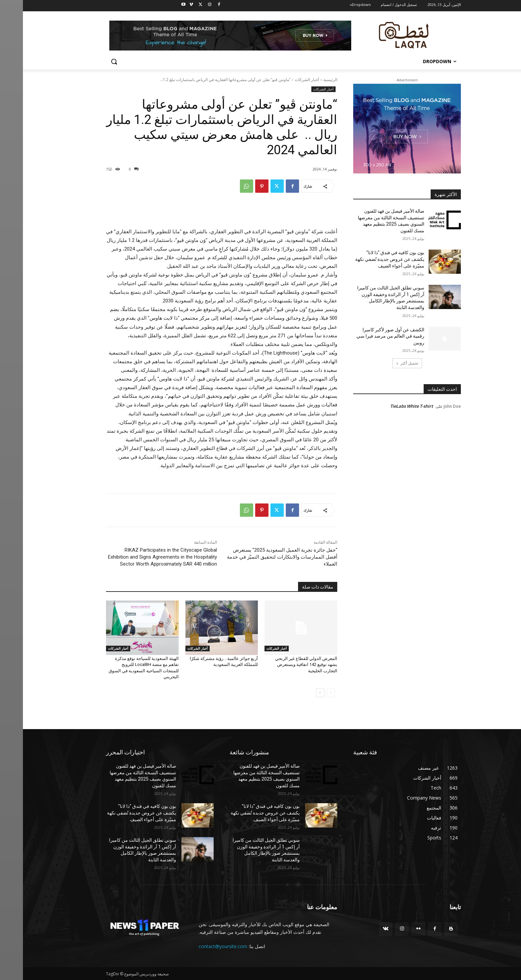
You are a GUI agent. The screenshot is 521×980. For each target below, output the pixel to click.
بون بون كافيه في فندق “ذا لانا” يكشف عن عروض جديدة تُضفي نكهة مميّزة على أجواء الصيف (367, 259)
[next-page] (297, 693)
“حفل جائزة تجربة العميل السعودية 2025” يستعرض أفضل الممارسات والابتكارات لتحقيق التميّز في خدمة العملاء (259, 557)
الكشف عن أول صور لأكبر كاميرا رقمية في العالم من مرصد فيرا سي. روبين (367, 336)
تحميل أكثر (384, 363)
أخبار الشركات (284, 80)
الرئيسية (307, 80)
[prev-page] (308, 693)
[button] (91, 61)
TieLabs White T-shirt (389, 406)
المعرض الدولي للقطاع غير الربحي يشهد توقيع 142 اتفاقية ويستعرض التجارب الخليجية (283, 664)
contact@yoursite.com (200, 946)
